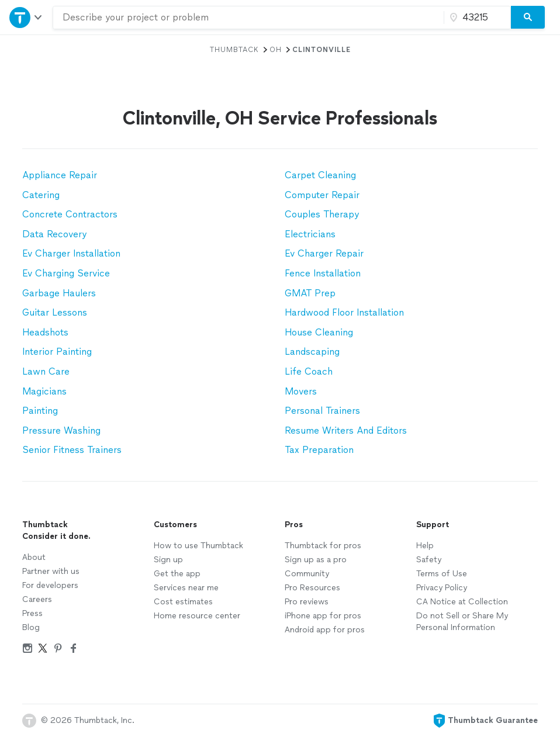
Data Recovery (54, 234)
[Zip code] (476, 18)
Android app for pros (325, 630)
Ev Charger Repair (324, 253)
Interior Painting (57, 352)
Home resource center (197, 616)
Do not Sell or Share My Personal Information (462, 622)
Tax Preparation (319, 450)
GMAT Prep (310, 293)
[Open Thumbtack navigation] (26, 17)
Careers (37, 599)
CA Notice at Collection (462, 602)
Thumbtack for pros (323, 546)
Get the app (177, 574)
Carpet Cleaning (320, 175)
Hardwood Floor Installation (344, 312)
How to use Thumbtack (198, 546)
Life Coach (309, 371)
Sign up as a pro (316, 560)
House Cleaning (319, 332)
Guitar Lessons (55, 312)
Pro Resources (312, 588)
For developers (50, 585)
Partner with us (51, 571)
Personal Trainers (322, 411)
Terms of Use (442, 574)
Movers (301, 391)
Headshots (45, 332)
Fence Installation (323, 273)
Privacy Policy (442, 588)
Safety (429, 560)
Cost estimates (183, 602)
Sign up (168, 560)
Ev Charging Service (66, 273)
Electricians (310, 234)
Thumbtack (234, 50)
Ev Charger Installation (71, 253)
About (34, 557)
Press (32, 613)
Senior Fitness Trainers (72, 450)
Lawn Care (46, 371)
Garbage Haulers (59, 293)
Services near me (186, 588)
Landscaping (312, 352)
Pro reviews (307, 602)
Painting (40, 411)
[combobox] (248, 18)
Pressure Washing (61, 430)
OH (276, 50)
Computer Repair (322, 195)
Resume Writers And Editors (346, 430)
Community (307, 574)
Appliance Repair (60, 175)
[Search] (528, 18)
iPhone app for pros (323, 616)
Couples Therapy (322, 214)
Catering (41, 195)
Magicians (44, 391)
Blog (31, 627)
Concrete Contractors (70, 214)
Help (425, 546)
